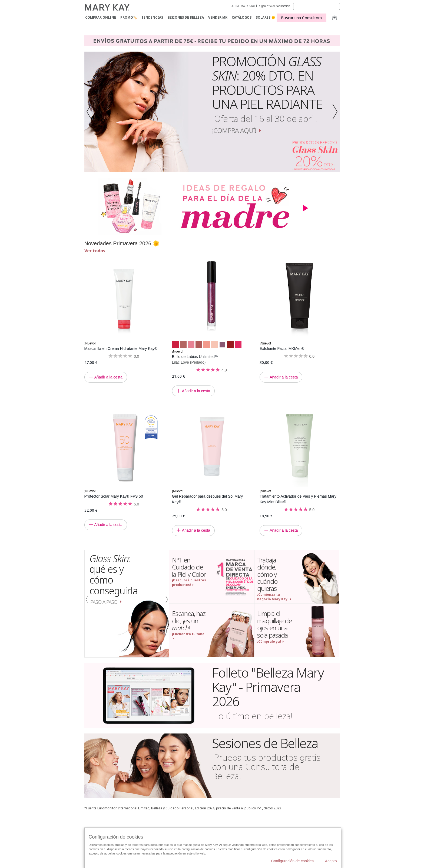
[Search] (317, 6)
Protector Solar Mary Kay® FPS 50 (114, 496)
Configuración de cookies (292, 861)
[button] (91, 112)
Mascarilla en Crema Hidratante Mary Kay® (121, 348)
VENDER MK (218, 17)
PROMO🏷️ (129, 17)
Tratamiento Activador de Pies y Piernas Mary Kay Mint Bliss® (298, 499)
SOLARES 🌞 (266, 17)
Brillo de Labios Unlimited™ (195, 357)
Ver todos (95, 251)
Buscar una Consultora (301, 18)
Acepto (331, 861)
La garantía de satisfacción (274, 6)
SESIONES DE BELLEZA (186, 17)
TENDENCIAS (152, 17)
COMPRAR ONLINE (101, 17)
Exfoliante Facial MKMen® (282, 348)
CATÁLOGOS (242, 17)
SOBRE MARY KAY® (243, 6)
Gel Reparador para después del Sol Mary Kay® (207, 499)
